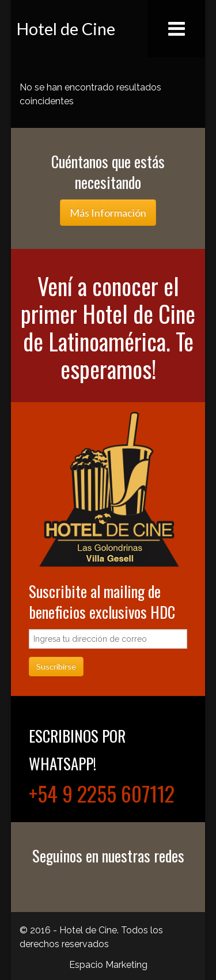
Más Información (108, 213)
